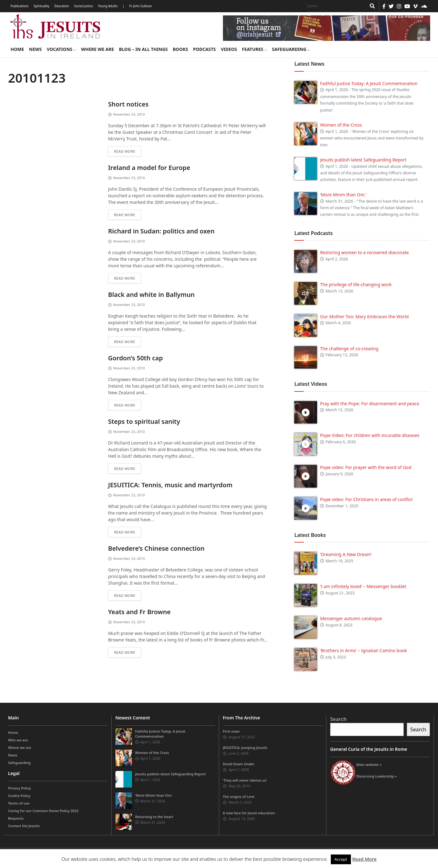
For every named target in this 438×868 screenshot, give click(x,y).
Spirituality (42, 6)
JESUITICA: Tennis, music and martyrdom (170, 485)
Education (62, 6)
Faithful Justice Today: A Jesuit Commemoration (369, 83)
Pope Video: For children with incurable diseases (370, 435)
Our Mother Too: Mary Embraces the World (364, 317)
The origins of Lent (239, 797)
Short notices (128, 104)
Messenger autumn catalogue (351, 618)
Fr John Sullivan (141, 6)
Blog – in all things (143, 49)
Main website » (369, 764)
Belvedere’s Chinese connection (156, 548)
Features (255, 49)
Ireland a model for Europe (149, 168)
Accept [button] (341, 859)
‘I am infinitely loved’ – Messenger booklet (363, 586)
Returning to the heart (154, 817)
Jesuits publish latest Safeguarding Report (363, 160)
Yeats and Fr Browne (139, 612)
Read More (364, 859)
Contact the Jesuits (24, 826)
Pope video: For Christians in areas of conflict (366, 499)
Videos (229, 49)
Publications (20, 6)
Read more (125, 151)
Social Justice (84, 6)
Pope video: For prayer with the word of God (366, 467)
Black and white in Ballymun (151, 295)
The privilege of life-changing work (356, 284)
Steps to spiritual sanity (144, 421)
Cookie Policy (19, 796)
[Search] (335, 6)
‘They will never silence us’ (245, 780)
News (35, 49)
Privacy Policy (20, 788)
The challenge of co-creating (349, 349)
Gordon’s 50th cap (136, 358)
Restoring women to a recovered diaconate (364, 252)
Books (180, 49)
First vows (231, 731)
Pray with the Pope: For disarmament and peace (370, 404)
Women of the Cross (341, 125)
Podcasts (204, 49)
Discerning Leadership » (377, 776)
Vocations (61, 49)
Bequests (16, 818)
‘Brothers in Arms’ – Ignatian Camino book (363, 650)
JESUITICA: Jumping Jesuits (245, 748)
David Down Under (239, 764)
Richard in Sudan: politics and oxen (161, 231)
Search (338, 719)
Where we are (97, 49)
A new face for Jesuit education (249, 813)
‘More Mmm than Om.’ (343, 195)
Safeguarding (291, 49)
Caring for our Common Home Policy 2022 (43, 811)
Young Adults (108, 6)
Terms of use (19, 803)
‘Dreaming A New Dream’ (346, 554)
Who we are (18, 740)
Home (17, 49)
